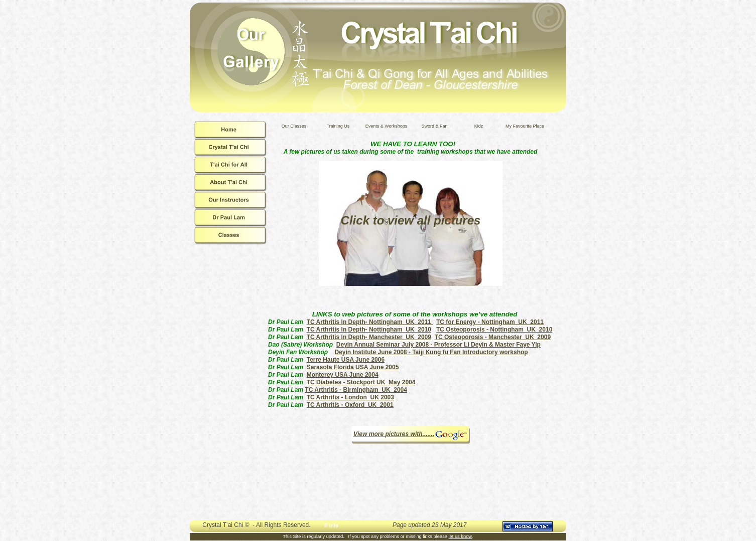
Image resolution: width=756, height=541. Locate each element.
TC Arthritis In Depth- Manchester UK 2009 (369, 337)
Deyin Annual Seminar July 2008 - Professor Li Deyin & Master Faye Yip (438, 345)
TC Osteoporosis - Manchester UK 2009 (493, 337)
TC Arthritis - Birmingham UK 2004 (356, 390)
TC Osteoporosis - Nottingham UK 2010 (494, 330)
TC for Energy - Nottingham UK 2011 (490, 322)
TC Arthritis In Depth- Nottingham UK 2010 (369, 330)
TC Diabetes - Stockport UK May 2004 (361, 382)
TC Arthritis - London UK (350, 397)
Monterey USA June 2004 (343, 375)
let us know (461, 536)
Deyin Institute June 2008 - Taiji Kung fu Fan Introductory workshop (431, 352)
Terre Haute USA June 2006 (346, 360)
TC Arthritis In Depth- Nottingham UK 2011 (370, 322)
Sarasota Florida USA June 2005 (353, 367)
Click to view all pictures (411, 220)
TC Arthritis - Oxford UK (350, 405)
